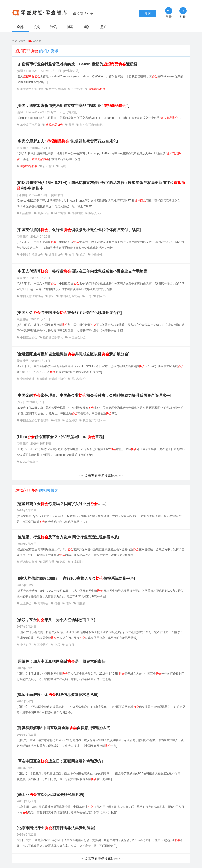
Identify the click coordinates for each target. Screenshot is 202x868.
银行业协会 (56, 255)
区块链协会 (78, 379)
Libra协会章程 (29, 462)
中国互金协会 (29, 337)
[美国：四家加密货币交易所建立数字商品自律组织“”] (73, 106)
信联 (57, 645)
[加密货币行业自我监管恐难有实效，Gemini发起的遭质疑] (78, 64)
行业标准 (49, 166)
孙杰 (57, 420)
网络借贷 (49, 562)
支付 (71, 255)
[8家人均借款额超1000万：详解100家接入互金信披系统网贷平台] (76, 578)
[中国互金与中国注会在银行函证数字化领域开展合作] (69, 313)
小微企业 (97, 255)
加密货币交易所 (30, 125)
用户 (103, 27)
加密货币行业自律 (32, 89)
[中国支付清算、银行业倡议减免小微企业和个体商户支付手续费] (79, 230)
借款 (69, 603)
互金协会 (26, 603)
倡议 (83, 255)
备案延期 (77, 562)
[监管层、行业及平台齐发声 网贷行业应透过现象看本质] (68, 537)
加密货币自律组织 (91, 125)
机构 (37, 27)
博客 (70, 27)
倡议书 (101, 296)
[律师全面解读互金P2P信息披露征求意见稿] (58, 695)
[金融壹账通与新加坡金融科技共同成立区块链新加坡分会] (73, 354)
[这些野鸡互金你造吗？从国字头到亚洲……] (62, 504)
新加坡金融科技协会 (53, 379)
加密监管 (77, 89)
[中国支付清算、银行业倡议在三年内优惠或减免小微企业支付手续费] (83, 271)
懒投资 (81, 603)
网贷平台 (43, 603)
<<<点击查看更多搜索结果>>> (101, 476)
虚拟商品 (43, 213)
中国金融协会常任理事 (35, 420)
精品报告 (26, 213)
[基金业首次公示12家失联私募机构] (50, 795)
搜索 (148, 14)
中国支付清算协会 (32, 255)
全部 (20, 27)
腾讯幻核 (77, 213)
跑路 (63, 562)
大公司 (70, 645)
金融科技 (71, 420)
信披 (57, 603)
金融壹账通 (27, 379)
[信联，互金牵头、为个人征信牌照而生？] (56, 620)
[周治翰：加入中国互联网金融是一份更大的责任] (62, 661)
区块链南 (60, 213)
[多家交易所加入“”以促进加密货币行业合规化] (67, 141)
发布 (52, 296)
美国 (71, 125)
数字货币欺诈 (57, 89)
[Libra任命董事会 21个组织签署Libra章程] (60, 437)
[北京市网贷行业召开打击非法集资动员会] (56, 828)
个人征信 (26, 645)
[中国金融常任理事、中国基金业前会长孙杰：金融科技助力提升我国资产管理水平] (94, 395)
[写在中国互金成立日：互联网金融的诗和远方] (60, 761)
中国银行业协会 (70, 296)
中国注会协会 (77, 337)
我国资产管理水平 (94, 420)
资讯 (53, 27)
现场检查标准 (29, 562)
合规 (62, 166)
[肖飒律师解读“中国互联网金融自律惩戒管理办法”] (64, 728)
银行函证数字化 (53, 337)
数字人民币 (95, 213)
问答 (87, 27)
